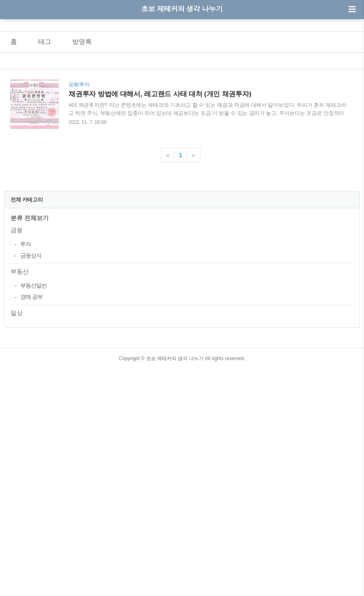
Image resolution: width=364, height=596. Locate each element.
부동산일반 (33, 399)
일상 (17, 426)
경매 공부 (31, 410)
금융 (17, 344)
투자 (26, 358)
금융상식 (31, 369)
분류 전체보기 (30, 331)
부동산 (20, 385)
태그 (45, 42)
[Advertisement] (182, 236)
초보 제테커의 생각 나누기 (182, 9)
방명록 (82, 42)
